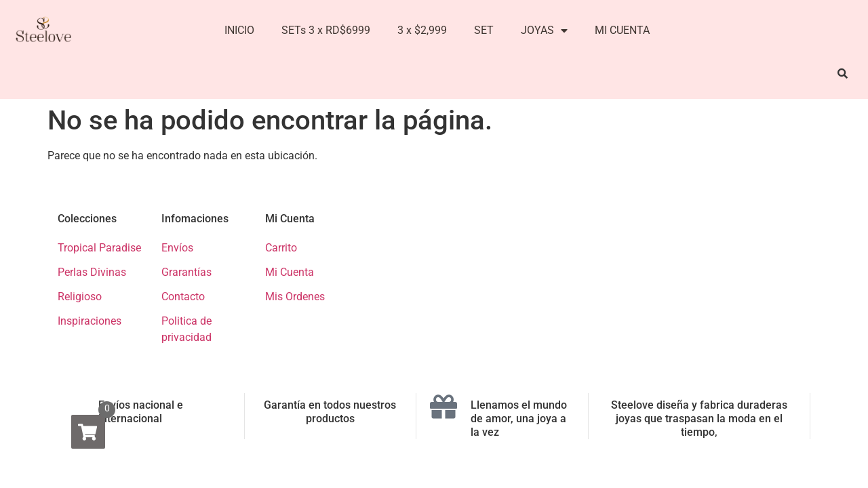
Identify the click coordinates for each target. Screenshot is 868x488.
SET (484, 30)
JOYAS (544, 30)
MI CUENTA (622, 30)
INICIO (239, 30)
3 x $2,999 (422, 30)
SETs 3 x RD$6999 (326, 30)
